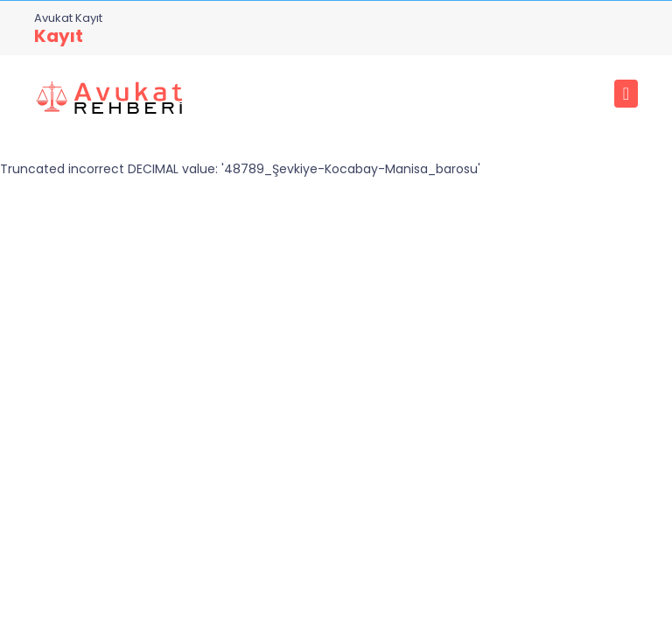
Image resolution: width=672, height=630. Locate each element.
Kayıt (59, 36)
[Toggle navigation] (626, 94)
